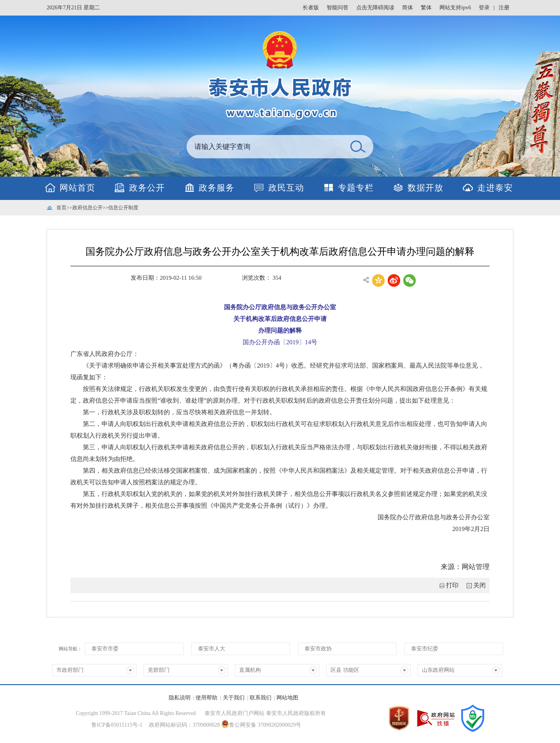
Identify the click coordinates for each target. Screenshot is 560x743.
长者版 (311, 8)
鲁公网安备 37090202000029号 (261, 724)
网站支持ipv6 (455, 8)
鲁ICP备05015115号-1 (117, 725)
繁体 (426, 8)
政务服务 (217, 188)
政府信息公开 (87, 208)
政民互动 (286, 188)
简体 (408, 8)
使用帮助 (206, 698)
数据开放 (425, 188)
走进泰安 (495, 188)
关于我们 (234, 698)
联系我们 (261, 698)
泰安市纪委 (425, 649)
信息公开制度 (123, 208)
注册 (504, 8)
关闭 (479, 585)
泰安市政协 (318, 649)
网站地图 (287, 698)
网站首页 (77, 188)
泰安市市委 (105, 649)
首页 (61, 208)
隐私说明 (180, 698)
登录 (484, 8)
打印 (452, 585)
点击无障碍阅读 (375, 8)
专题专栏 (356, 188)
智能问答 (338, 8)
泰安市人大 (212, 649)
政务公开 (147, 188)
